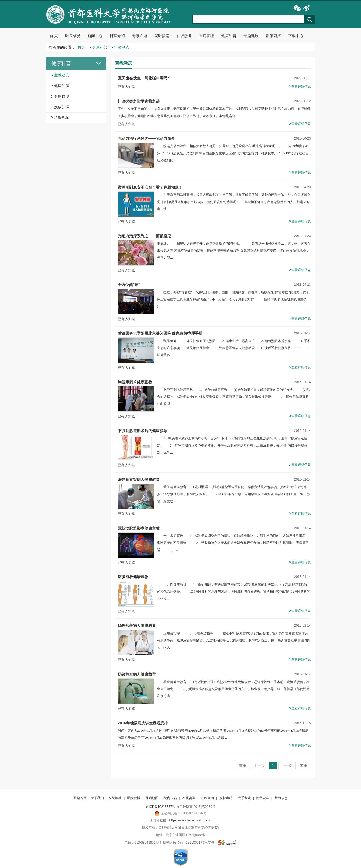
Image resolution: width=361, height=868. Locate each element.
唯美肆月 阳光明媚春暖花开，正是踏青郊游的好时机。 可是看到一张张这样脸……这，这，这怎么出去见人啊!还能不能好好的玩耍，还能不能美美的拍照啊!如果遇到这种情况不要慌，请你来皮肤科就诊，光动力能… (234, 251)
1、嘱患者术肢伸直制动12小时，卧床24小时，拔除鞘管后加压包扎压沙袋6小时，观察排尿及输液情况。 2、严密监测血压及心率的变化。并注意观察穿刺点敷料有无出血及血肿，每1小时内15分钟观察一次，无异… (234, 445)
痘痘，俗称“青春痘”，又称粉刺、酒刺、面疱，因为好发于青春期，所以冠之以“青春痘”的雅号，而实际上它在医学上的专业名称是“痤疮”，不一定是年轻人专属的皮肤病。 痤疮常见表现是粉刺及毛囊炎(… (233, 299)
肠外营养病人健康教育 (137, 626)
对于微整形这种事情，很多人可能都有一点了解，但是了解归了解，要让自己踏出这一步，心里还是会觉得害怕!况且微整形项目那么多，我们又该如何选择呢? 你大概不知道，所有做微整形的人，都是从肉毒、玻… (234, 202)
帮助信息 (281, 798)
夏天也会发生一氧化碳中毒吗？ (144, 78)
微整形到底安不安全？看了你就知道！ (150, 187)
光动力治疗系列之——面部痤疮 (144, 236)
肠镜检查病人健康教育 (137, 674)
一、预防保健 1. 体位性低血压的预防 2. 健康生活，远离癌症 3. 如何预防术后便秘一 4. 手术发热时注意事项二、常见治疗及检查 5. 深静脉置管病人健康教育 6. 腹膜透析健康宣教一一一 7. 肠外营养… (234, 348)
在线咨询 (189, 798)
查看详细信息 (300, 87)
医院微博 (134, 798)
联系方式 (245, 798)
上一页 (259, 765)
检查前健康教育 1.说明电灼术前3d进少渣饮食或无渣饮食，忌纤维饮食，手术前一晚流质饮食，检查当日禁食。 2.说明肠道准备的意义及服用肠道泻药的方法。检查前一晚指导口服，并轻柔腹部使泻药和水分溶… (233, 689)
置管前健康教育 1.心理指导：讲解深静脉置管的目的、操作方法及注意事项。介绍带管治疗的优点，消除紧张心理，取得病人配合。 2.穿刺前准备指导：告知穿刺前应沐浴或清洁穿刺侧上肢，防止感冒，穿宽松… (233, 494)
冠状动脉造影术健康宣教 (139, 528)
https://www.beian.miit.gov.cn (190, 820)
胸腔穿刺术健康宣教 (135, 382)
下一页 (287, 765)
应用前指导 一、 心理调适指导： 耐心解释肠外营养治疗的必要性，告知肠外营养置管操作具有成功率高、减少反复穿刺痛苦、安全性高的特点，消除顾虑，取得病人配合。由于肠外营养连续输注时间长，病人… (234, 640)
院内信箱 (171, 798)
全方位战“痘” (129, 285)
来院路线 (115, 798)
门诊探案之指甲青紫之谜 (139, 101)
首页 (81, 47)
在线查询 (208, 798)
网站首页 (80, 798)
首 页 (54, 36)
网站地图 (152, 798)
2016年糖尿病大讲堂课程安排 (143, 723)
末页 (304, 765)
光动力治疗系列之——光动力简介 (146, 138)
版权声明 (226, 798)
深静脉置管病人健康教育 (139, 479)
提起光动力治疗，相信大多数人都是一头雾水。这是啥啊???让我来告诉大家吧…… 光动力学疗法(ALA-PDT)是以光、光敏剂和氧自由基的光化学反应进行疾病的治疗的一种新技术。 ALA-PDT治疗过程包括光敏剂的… (233, 153)
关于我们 (97, 798)
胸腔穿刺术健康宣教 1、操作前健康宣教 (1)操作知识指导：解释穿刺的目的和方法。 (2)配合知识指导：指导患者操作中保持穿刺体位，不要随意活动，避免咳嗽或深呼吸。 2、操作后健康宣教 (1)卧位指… (236, 397)
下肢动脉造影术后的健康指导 (143, 431)
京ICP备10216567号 (160, 807)
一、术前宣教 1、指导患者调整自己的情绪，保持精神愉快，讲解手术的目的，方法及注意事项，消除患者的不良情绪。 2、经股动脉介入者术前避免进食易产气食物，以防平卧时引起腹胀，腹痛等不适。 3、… (233, 543)
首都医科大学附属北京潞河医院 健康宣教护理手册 (160, 333)
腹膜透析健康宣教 (133, 577)
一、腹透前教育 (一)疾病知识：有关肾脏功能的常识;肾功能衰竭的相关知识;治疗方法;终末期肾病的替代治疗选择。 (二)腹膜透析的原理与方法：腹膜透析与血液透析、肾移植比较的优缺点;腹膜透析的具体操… (234, 592)
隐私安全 (263, 798)
